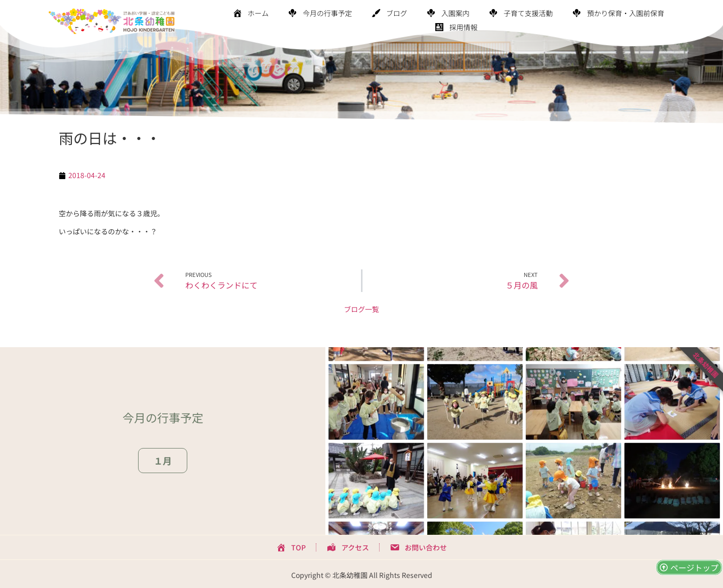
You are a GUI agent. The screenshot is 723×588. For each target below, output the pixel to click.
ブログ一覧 (361, 309)
